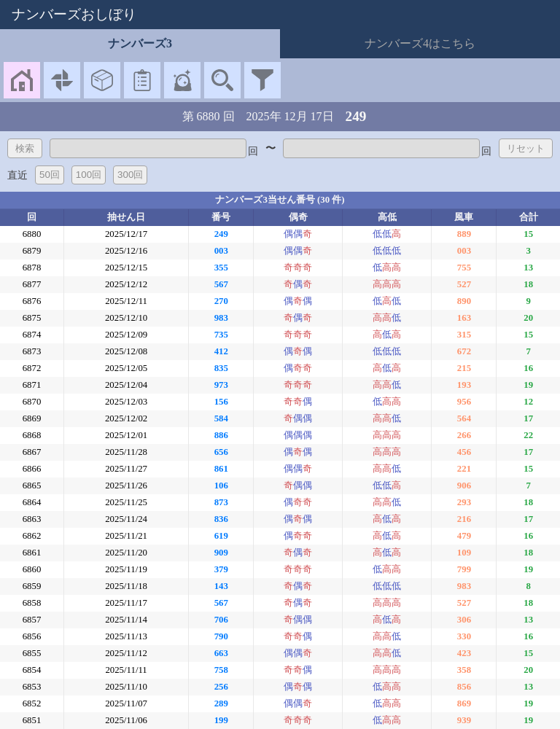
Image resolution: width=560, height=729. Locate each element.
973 (221, 385)
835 (221, 368)
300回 (130, 175)
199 (221, 720)
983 (221, 318)
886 (221, 435)
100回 (89, 175)
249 (221, 234)
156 (221, 402)
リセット (526, 148)
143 (221, 586)
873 (221, 502)
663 (221, 653)
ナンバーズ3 (140, 43)
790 (221, 636)
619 (221, 536)
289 (221, 703)
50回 (50, 175)
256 (221, 687)
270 (221, 301)
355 (221, 268)
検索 (25, 148)
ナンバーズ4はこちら (420, 43)
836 (221, 519)
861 (221, 469)
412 (221, 351)
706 (221, 620)
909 (221, 553)
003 (221, 251)
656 (221, 452)
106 (221, 486)
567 (221, 284)
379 (221, 569)
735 (221, 335)
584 (221, 418)
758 (221, 670)
